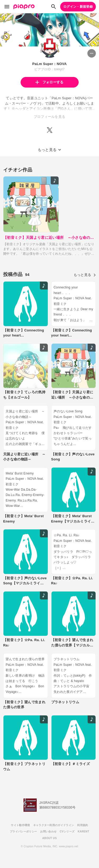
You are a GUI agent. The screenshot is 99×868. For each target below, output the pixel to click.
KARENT (83, 832)
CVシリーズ (67, 832)
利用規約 (82, 825)
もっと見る (85, 275)
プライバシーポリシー (23, 832)
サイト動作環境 (20, 825)
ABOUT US (49, 838)
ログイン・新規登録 (78, 7)
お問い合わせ (48, 832)
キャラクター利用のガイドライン (54, 825)
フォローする (49, 82)
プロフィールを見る (50, 117)
